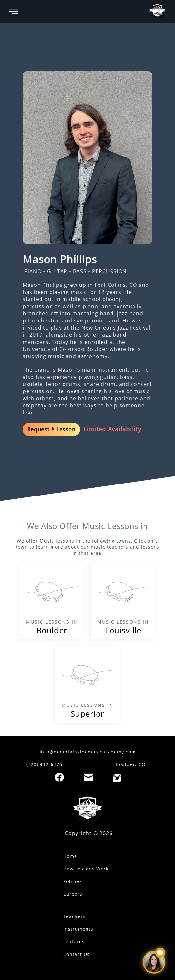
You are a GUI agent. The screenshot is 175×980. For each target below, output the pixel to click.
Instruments (78, 929)
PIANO (33, 271)
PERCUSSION (109, 271)
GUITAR (57, 271)
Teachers (74, 916)
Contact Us (76, 954)
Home (70, 856)
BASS (80, 271)
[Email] (88, 777)
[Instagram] (117, 778)
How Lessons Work (86, 869)
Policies (73, 881)
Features (74, 942)
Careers (73, 894)
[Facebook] (59, 777)
